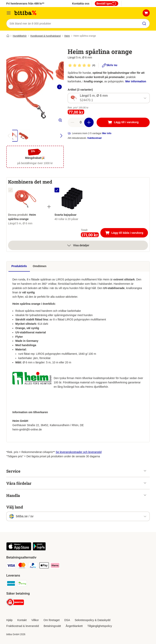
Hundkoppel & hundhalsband (45, 36)
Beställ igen (107, 4)
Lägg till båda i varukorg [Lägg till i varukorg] (126, 233)
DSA (67, 620)
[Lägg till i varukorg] (123, 122)
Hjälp (9, 620)
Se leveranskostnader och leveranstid (79, 452)
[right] (59, 87)
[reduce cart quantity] (72, 122)
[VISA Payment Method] (11, 566)
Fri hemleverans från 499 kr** (25, 4)
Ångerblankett (74, 626)
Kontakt (22, 620)
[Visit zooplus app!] (19, 549)
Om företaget (52, 620)
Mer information (136, 81)
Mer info (107, 133)
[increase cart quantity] (89, 122)
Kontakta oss (81, 4)
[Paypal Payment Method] (33, 566)
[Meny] (9, 13)
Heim (67, 36)
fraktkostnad (94, 138)
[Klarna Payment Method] (55, 566)
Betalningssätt (52, 626)
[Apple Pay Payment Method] (44, 566)
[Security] (15, 603)
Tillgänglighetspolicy (100, 626)
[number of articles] (81, 122)
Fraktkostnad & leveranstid (23, 626)
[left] (11, 87)
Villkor (35, 620)
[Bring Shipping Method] (22, 584)
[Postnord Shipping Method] (11, 584)
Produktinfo (19, 266)
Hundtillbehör (20, 36)
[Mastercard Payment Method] (22, 566)
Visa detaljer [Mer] (78, 245)
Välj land (15, 507)
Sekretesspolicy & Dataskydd (93, 620)
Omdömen (40, 266)
